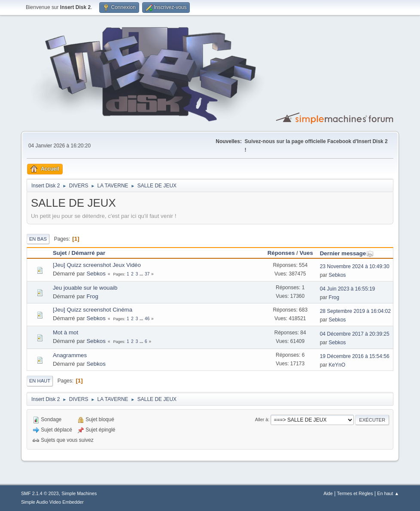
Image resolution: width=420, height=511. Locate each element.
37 (147, 274)
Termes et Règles (355, 493)
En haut (40, 381)
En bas (38, 239)
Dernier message (347, 253)
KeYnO (337, 365)
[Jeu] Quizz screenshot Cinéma (93, 310)
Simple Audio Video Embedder (52, 502)
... (142, 274)
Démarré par (89, 253)
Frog (92, 296)
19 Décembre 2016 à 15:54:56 (355, 356)
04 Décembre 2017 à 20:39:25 (355, 334)
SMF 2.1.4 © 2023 (40, 493)
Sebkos (96, 274)
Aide (328, 493)
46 (147, 319)
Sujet (60, 253)
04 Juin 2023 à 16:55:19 (348, 289)
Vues (306, 253)
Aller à (262, 419)
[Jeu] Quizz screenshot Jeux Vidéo (97, 265)
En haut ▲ (388, 493)
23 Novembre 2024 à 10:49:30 (355, 266)
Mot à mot (65, 332)
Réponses (281, 253)
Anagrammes (70, 355)
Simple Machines (79, 493)
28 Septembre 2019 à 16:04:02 (355, 311)
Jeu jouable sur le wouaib (85, 288)
